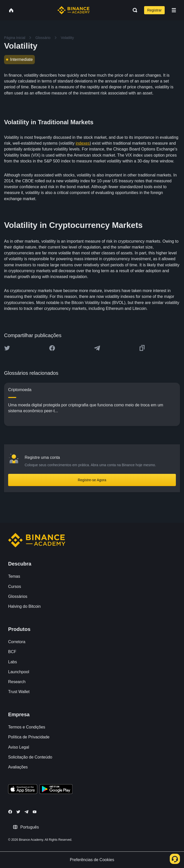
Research (17, 682)
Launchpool (19, 672)
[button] (174, 10)
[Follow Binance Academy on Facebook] (10, 812)
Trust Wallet (19, 692)
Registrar (154, 10)
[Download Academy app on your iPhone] (23, 790)
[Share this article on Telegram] (97, 348)
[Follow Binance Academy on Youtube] (35, 812)
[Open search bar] (133, 10)
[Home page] (74, 10)
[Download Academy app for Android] (56, 790)
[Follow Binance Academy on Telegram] (26, 812)
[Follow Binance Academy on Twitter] (18, 812)
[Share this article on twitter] (7, 348)
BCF (12, 652)
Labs (13, 662)
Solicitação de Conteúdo (30, 757)
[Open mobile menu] (174, 10)
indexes (83, 143)
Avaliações (18, 767)
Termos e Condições (27, 727)
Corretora (17, 642)
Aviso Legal (19, 747)
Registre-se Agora (92, 480)
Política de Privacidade (29, 737)
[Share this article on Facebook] (52, 348)
